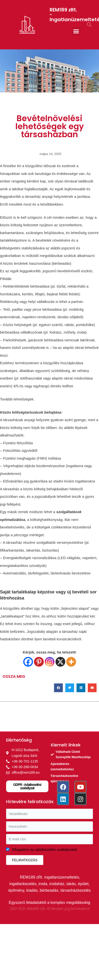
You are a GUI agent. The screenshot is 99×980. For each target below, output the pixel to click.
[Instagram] (50, 662)
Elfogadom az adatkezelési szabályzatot (45, 849)
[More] (71, 662)
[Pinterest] (39, 662)
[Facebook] (28, 662)
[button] (76, 31)
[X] (60, 662)
